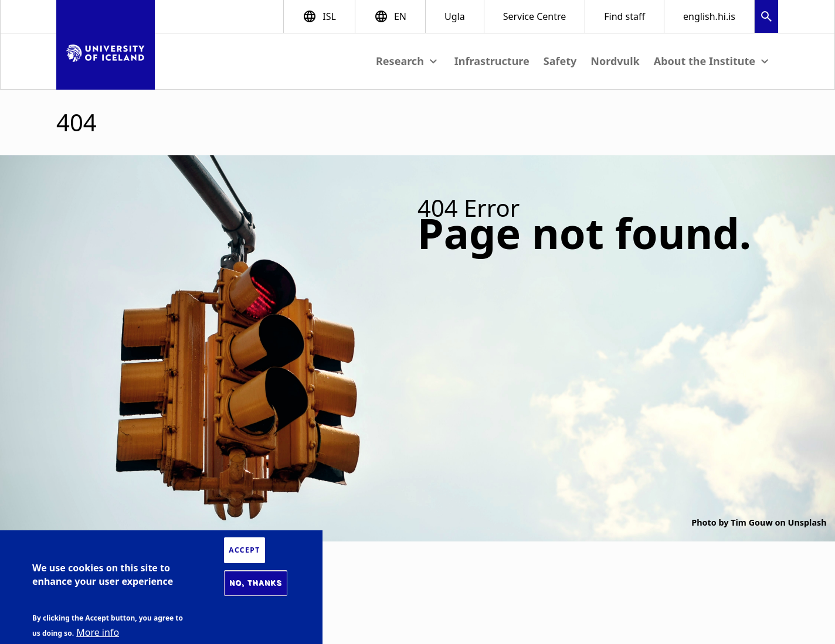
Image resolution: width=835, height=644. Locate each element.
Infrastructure (492, 61)
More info (98, 632)
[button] (766, 18)
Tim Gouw (751, 522)
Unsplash (807, 522)
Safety (560, 61)
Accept (244, 550)
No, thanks (256, 583)
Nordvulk (615, 61)
